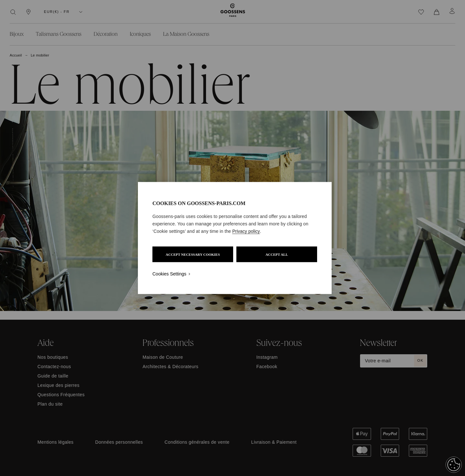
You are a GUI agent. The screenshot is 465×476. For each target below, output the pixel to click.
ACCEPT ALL (277, 254)
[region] (235, 238)
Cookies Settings (169, 274)
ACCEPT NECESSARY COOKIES (193, 254)
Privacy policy (246, 231)
